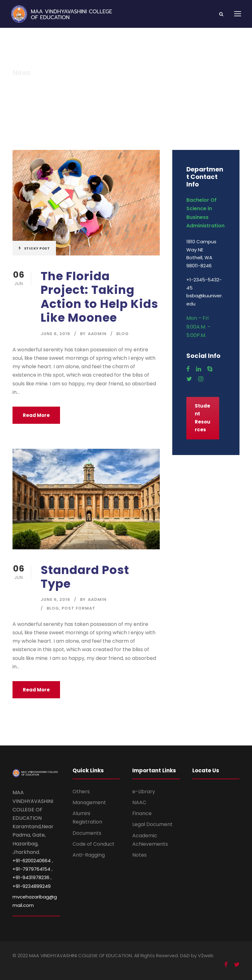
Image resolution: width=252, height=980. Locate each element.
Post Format (78, 608)
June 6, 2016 (55, 334)
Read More (36, 415)
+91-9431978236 (31, 877)
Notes (139, 855)
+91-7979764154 (31, 869)
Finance (142, 813)
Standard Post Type (85, 577)
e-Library (144, 792)
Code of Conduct (93, 844)
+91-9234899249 (32, 886)
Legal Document (152, 824)
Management (89, 802)
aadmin (97, 334)
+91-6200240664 (32, 861)
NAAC (139, 802)
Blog (123, 334)
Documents (87, 833)
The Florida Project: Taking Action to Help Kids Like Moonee (99, 297)
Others (81, 792)
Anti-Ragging (89, 855)
